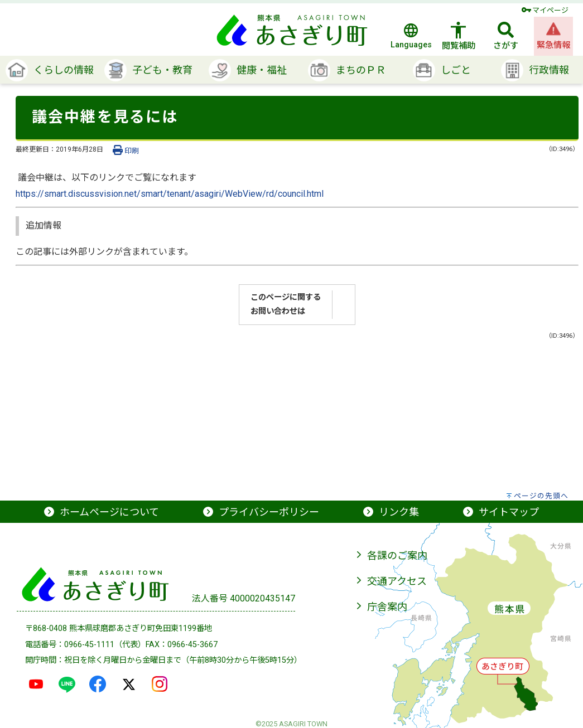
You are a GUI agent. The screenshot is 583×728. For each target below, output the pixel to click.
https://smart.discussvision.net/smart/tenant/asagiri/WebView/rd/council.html (170, 194)
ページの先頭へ (541, 496)
